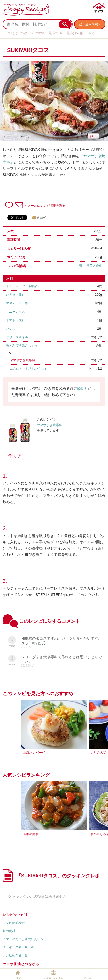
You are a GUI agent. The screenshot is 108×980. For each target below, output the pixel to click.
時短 (91, 33)
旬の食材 (9, 931)
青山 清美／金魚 (91, 266)
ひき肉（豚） (15, 295)
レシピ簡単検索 (14, 923)
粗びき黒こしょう (25, 346)
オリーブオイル (17, 337)
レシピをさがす (15, 915)
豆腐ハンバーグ (34, 753)
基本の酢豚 (31, 834)
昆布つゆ (55, 33)
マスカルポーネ (17, 303)
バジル (11, 329)
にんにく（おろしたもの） (29, 369)
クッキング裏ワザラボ (18, 947)
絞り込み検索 (88, 24)
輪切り (83, 389)
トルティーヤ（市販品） (23, 286)
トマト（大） (15, 320)
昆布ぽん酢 (75, 33)
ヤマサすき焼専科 (22, 360)
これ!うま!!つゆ (16, 33)
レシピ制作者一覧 (15, 955)
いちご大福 (98, 753)
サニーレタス (15, 312)
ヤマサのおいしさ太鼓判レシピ (25, 939)
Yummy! (38, 33)
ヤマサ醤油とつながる (21, 964)
